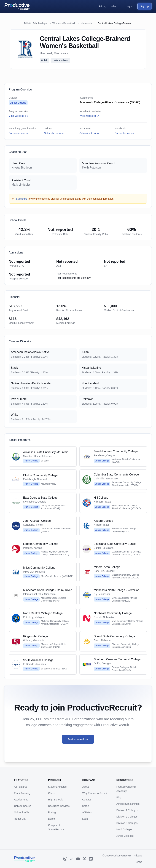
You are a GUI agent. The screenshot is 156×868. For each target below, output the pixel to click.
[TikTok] (72, 859)
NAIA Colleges (124, 829)
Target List (20, 819)
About (86, 787)
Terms (139, 862)
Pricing (52, 812)
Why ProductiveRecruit (95, 793)
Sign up (145, 6)
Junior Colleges (125, 836)
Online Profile (21, 812)
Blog (119, 797)
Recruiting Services (59, 806)
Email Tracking (22, 793)
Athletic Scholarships (35, 23)
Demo (51, 819)
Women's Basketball (64, 23)
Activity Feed (21, 800)
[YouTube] (78, 859)
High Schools (56, 800)
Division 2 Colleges (127, 817)
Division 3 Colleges (127, 823)
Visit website (18, 116)
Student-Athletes (57, 787)
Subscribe (21, 199)
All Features (21, 787)
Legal (85, 819)
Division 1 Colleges (127, 810)
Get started (78, 739)
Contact (87, 800)
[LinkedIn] (91, 859)
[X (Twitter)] (84, 859)
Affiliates (87, 812)
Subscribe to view (18, 133)
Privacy (138, 856)
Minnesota (86, 23)
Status (86, 806)
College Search (23, 806)
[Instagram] (65, 859)
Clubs (51, 793)
